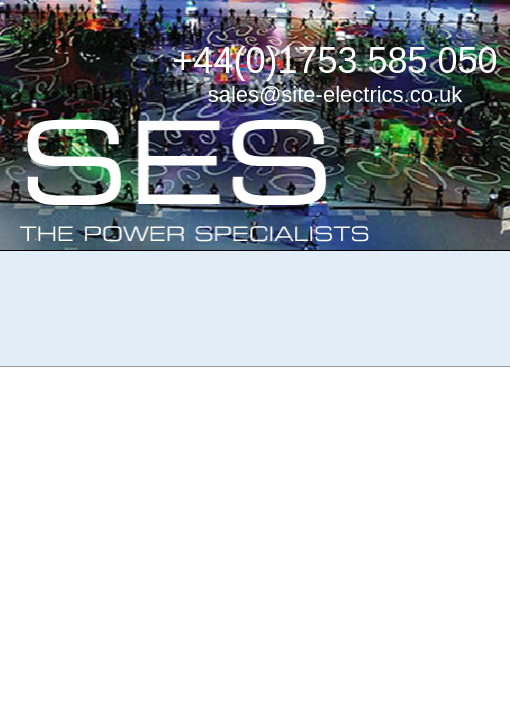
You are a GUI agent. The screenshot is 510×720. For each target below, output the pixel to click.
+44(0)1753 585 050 (334, 60)
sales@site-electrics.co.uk (335, 94)
